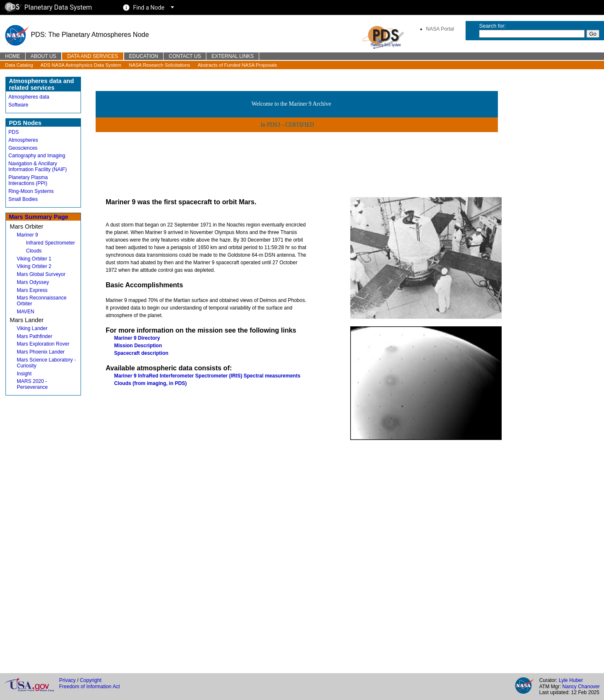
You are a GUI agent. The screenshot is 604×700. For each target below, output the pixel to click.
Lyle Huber (571, 680)
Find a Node (149, 8)
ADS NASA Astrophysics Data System (81, 65)
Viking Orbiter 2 (34, 266)
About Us (43, 56)
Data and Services (92, 56)
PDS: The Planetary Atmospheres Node (76, 35)
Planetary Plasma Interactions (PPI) (28, 180)
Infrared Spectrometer (51, 243)
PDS (14, 132)
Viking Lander (32, 328)
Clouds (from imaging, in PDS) (150, 383)
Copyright (90, 680)
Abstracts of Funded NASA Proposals (237, 65)
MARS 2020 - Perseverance (32, 384)
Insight (24, 374)
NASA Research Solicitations (159, 65)
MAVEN (26, 312)
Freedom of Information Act (90, 687)
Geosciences (23, 148)
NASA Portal (440, 29)
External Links (233, 56)
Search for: (492, 26)
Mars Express (32, 290)
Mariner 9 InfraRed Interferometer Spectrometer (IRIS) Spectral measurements (207, 376)
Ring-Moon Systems (31, 191)
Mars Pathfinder (35, 336)
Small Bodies (23, 199)
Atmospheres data (29, 97)
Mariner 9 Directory (137, 338)
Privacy (67, 680)
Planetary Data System (47, 7)
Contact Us (185, 56)
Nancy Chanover (581, 687)
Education (144, 56)
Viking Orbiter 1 (34, 259)
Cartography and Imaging (37, 156)
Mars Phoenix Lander (41, 352)
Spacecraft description (141, 353)
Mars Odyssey (33, 282)
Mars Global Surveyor (41, 274)
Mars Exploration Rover (43, 344)
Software (18, 105)
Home (13, 56)
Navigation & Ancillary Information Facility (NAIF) (38, 167)
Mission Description (138, 346)
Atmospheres (23, 140)
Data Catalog (19, 65)
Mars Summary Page (39, 217)
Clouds (34, 251)
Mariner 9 (27, 235)
